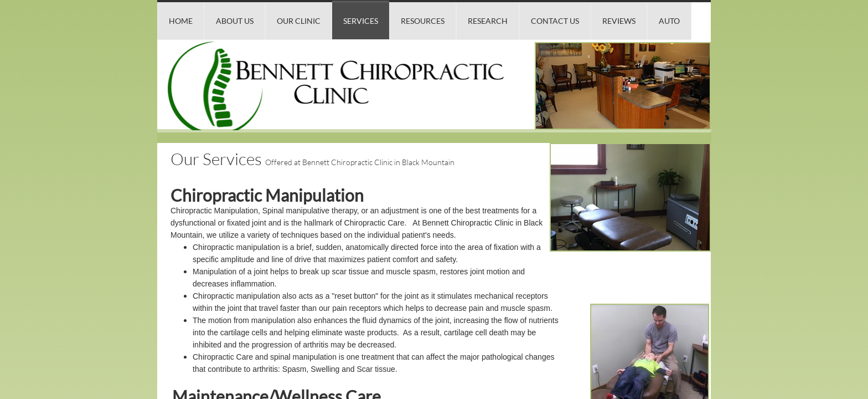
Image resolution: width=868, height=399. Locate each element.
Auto (669, 21)
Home (181, 21)
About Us (235, 21)
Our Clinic (299, 21)
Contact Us (555, 21)
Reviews (619, 21)
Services (361, 21)
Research (488, 21)
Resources (423, 21)
